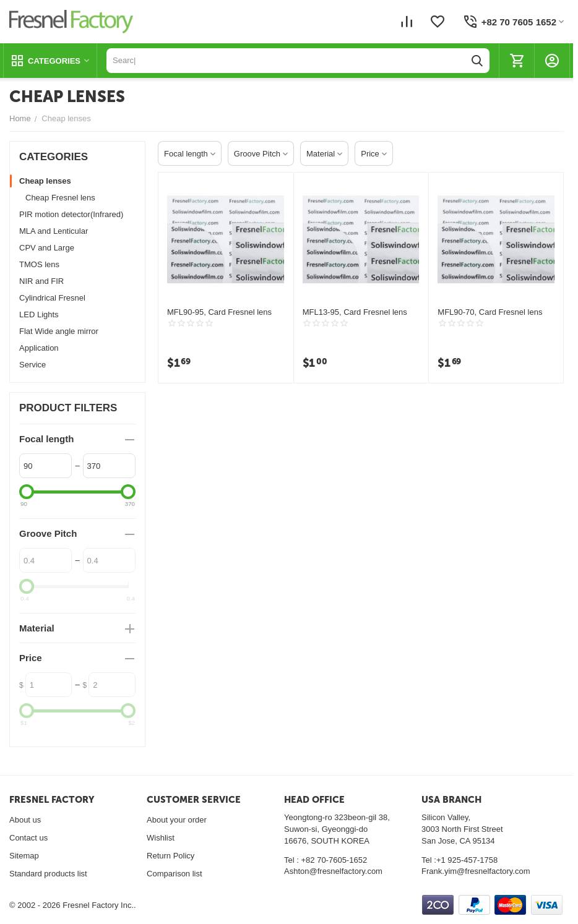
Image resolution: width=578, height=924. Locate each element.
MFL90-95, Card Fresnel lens (219, 312)
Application (39, 348)
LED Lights (39, 314)
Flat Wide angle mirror (59, 331)
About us (25, 820)
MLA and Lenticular (54, 231)
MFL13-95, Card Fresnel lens (355, 312)
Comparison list (175, 874)
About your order (177, 820)
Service (32, 365)
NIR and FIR (41, 281)
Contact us (28, 838)
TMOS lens (39, 264)
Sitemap (24, 856)
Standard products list (48, 874)
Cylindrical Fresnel (52, 298)
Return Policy (170, 856)
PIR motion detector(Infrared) (71, 214)
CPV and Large (47, 248)
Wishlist (161, 838)
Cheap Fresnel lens (60, 198)
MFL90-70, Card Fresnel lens (490, 312)
